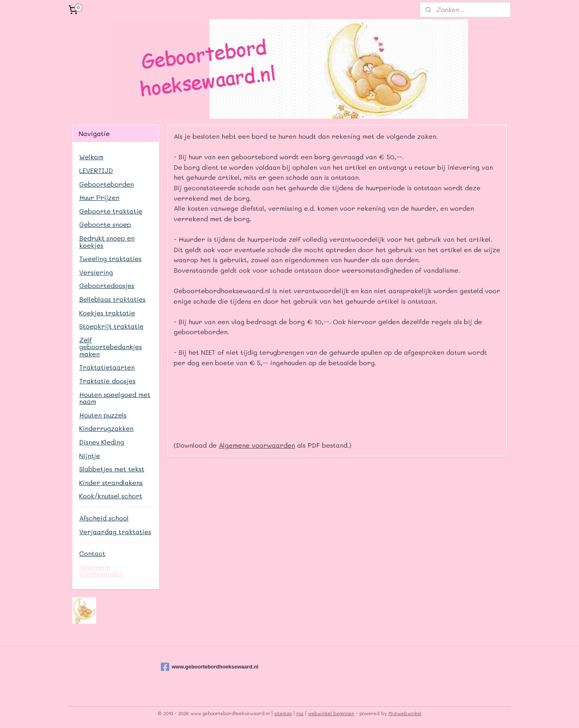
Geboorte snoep (105, 224)
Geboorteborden (107, 184)
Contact (92, 553)
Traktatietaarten (107, 367)
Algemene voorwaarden (257, 445)
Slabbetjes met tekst (112, 469)
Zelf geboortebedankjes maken (111, 347)
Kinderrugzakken (106, 428)
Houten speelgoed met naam (115, 398)
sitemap (283, 713)
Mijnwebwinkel (405, 713)
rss (300, 713)
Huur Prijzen (99, 197)
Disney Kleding (102, 442)
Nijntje (90, 456)
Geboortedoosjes (107, 285)
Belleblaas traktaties (112, 299)
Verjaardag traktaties (115, 532)
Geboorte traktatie (111, 211)
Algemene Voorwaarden (101, 571)
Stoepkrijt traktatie (111, 326)
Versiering (96, 272)
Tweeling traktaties (110, 258)
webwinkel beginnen (331, 713)
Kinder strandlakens (111, 482)
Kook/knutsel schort (111, 496)
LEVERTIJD (96, 170)
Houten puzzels (103, 415)
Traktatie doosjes (107, 381)
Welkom (91, 157)
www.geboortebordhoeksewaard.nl (201, 667)
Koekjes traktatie (107, 313)
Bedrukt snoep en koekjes (107, 242)
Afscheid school (104, 518)
